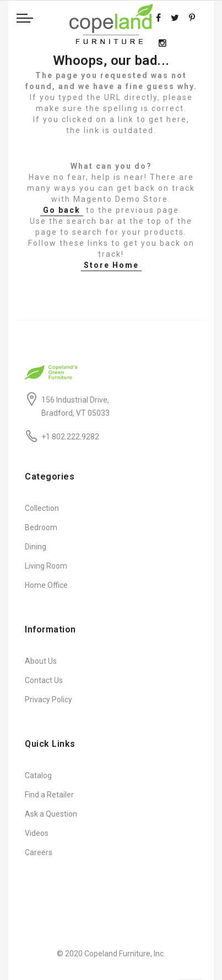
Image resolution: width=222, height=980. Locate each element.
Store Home (111, 265)
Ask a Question (51, 814)
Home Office (46, 585)
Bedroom (41, 527)
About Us (41, 661)
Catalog (38, 775)
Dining (36, 547)
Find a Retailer (49, 795)
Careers (39, 852)
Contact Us (44, 680)
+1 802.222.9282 (70, 437)
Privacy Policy (48, 700)
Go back (62, 210)
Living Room (46, 566)
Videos (37, 833)
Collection (42, 508)
